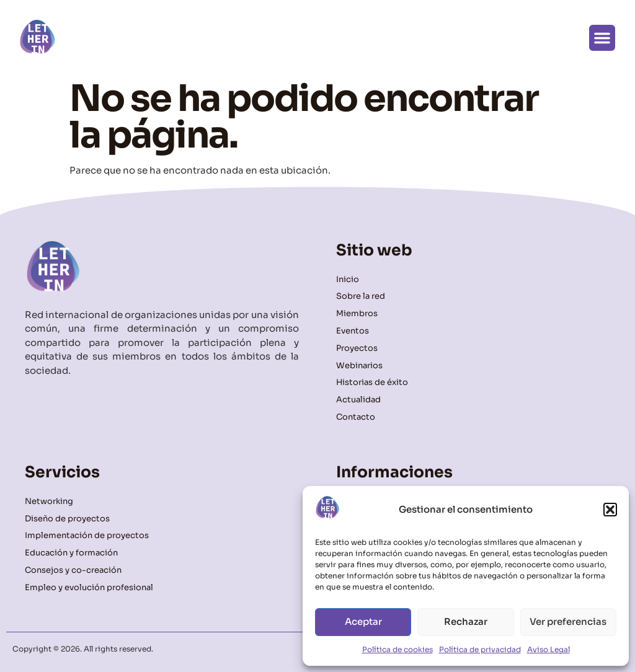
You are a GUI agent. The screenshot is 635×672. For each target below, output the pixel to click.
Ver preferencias (568, 621)
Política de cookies (397, 649)
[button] (610, 510)
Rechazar (466, 621)
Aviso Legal (548, 649)
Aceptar (363, 621)
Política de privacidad (480, 649)
